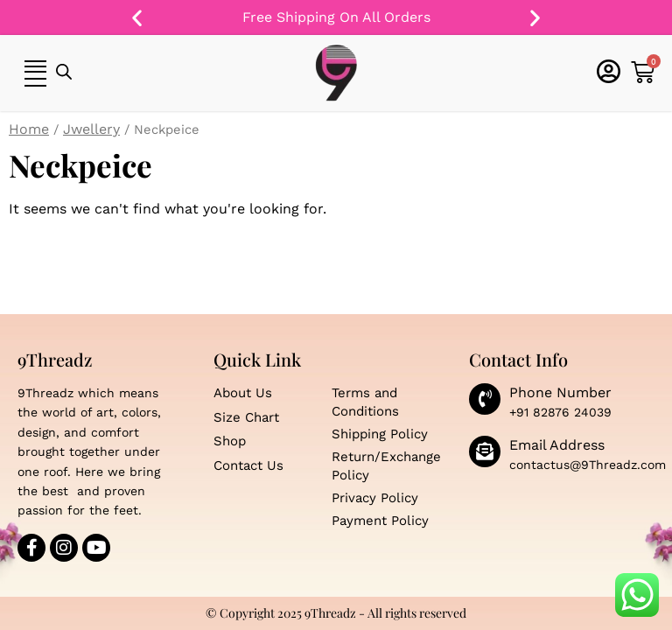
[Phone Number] (485, 399)
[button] (137, 18)
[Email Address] (485, 451)
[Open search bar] (64, 73)
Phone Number (560, 392)
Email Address (557, 445)
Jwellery (91, 129)
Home (29, 129)
